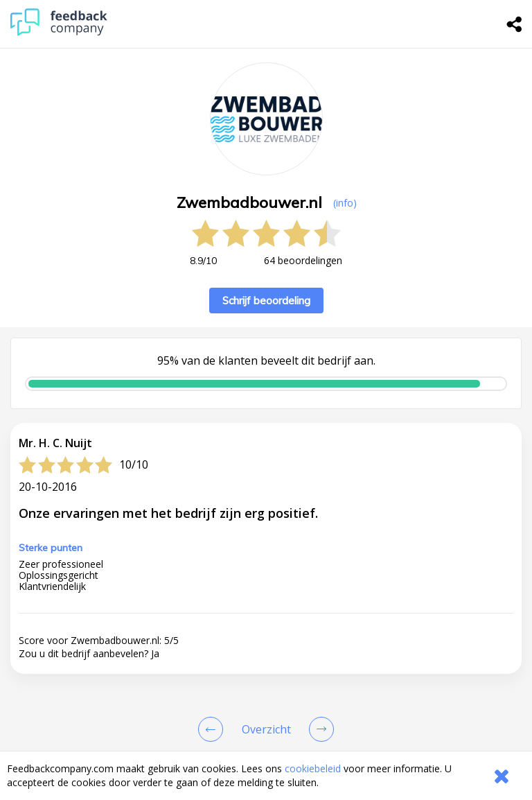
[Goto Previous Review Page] (213, 729)
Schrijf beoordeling (266, 301)
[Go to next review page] (319, 729)
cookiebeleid (313, 768)
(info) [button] (345, 203)
